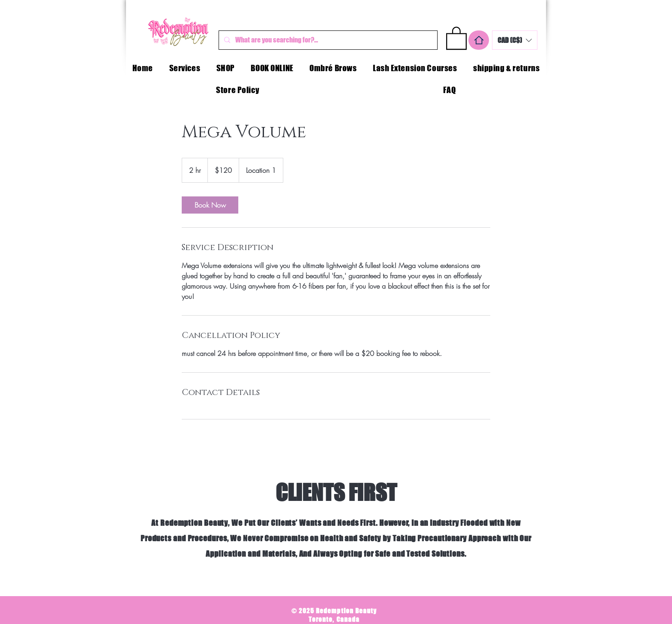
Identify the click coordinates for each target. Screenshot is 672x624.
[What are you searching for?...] (327, 40)
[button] (456, 38)
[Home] (479, 40)
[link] (210, 205)
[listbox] (515, 40)
